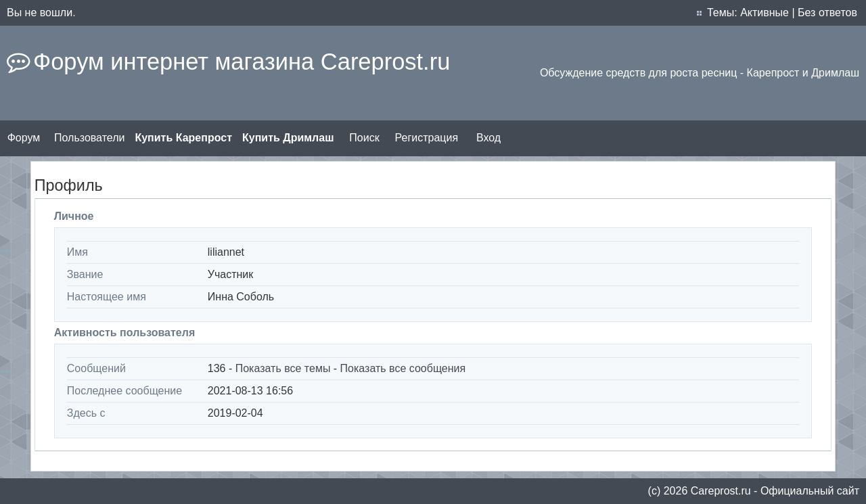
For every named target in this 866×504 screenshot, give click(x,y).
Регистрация (427, 138)
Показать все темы (283, 368)
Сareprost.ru (721, 491)
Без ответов (827, 13)
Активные (765, 13)
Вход (488, 138)
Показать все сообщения (403, 368)
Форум (24, 138)
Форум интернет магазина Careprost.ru (242, 62)
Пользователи (89, 138)
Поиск (364, 138)
